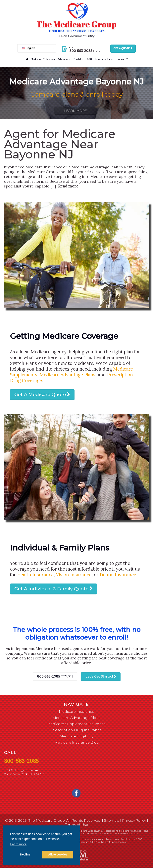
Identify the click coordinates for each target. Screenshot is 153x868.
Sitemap (112, 820)
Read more (68, 186)
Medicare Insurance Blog (77, 742)
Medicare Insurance (77, 711)
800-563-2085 (55, 676)
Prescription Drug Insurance (76, 730)
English (28, 48)
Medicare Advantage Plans (68, 375)
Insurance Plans (104, 59)
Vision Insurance (74, 575)
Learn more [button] (18, 844)
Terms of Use (77, 825)
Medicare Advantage (58, 59)
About (121, 59)
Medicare (36, 59)
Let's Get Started (99, 676)
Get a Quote (122, 48)
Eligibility (78, 59)
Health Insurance (35, 575)
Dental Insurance (118, 575)
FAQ (89, 59)
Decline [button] (25, 854)
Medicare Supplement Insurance (76, 724)
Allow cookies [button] (58, 854)
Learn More (76, 111)
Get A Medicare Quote (40, 394)
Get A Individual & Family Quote (51, 589)
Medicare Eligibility (76, 736)
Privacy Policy (134, 820)
